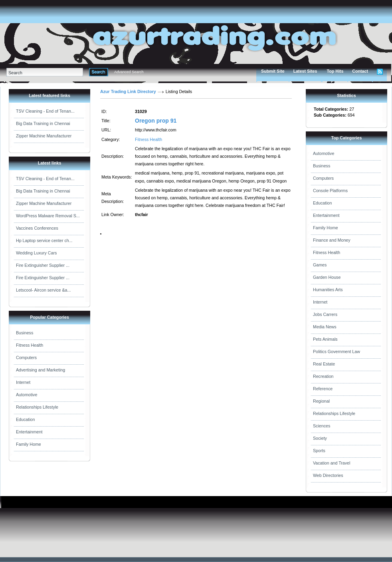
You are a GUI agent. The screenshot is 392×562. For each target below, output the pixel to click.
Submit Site (273, 71)
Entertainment (29, 432)
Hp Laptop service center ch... (44, 240)
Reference (323, 389)
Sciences (322, 426)
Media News (325, 327)
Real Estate (324, 364)
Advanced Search (129, 72)
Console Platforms (330, 191)
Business (25, 333)
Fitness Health (30, 345)
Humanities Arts (328, 290)
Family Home (29, 444)
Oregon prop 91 (156, 121)
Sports (319, 451)
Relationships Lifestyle (37, 407)
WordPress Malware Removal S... (48, 216)
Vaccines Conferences (37, 228)
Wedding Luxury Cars (36, 253)
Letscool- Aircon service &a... (43, 290)
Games (320, 265)
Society (320, 438)
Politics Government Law (337, 351)
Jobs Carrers (325, 314)
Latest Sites (305, 71)
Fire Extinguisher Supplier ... (43, 265)
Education (25, 419)
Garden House (327, 277)
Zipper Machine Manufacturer (44, 136)
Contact (360, 71)
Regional (321, 401)
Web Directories (328, 475)
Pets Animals (325, 339)
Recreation (323, 376)
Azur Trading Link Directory (128, 91)
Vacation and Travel (332, 463)
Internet (23, 382)
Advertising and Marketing (41, 370)
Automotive (27, 395)
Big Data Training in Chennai (43, 123)
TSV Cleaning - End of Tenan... (45, 111)
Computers (26, 357)
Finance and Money (332, 240)
